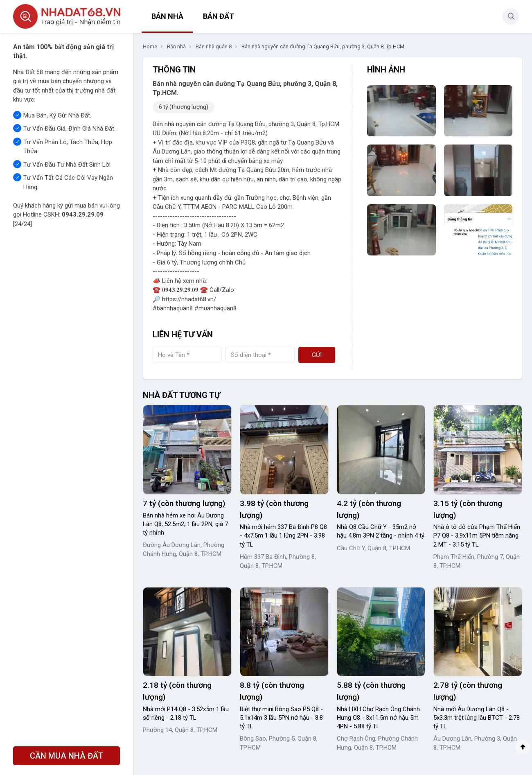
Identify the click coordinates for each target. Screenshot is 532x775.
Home (150, 46)
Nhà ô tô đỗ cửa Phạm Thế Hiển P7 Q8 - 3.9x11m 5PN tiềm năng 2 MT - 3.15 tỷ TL (477, 535)
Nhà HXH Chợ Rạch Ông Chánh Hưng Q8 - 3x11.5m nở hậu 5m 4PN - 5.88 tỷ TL (378, 718)
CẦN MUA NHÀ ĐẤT (67, 756)
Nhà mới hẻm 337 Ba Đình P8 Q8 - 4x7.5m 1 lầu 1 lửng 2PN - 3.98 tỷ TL (283, 535)
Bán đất (219, 16)
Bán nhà (167, 16)
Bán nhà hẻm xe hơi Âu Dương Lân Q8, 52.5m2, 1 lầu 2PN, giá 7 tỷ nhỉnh (185, 524)
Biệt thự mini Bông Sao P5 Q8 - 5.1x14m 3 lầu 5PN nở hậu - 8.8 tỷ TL (281, 718)
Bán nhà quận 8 (214, 46)
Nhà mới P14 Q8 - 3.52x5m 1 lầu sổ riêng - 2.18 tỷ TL (186, 713)
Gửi (317, 355)
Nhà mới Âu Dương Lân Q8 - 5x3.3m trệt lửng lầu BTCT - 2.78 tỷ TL (477, 718)
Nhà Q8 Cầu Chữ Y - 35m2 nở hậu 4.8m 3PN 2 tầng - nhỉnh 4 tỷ (381, 531)
